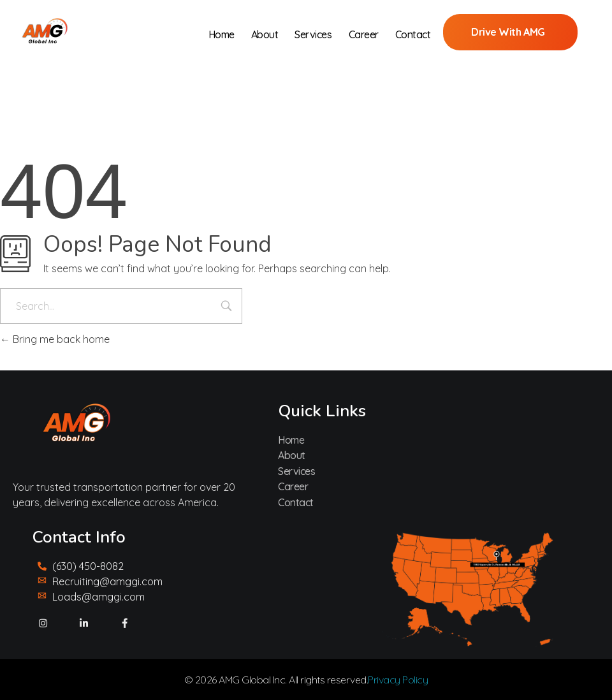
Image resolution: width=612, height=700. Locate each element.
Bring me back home (55, 339)
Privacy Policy (398, 680)
